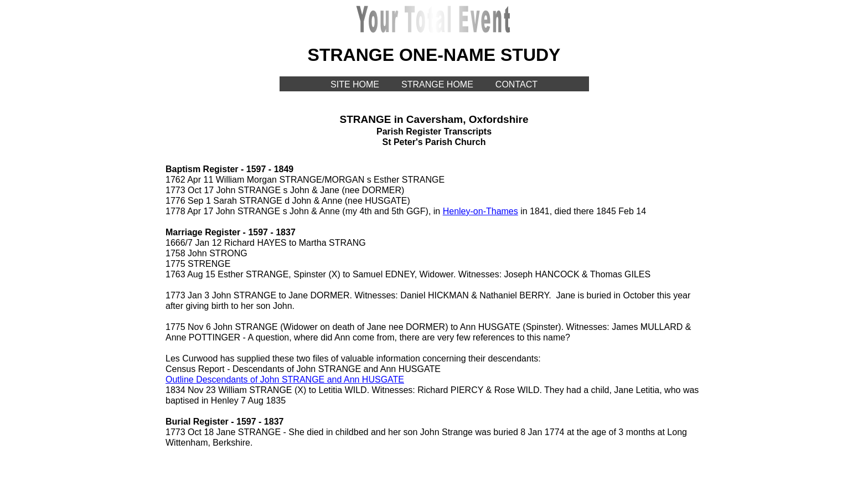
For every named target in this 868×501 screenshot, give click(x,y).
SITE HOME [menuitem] (355, 84)
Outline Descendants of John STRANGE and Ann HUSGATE (285, 379)
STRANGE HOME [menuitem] (437, 84)
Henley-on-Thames (480, 211)
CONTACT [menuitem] (516, 84)
